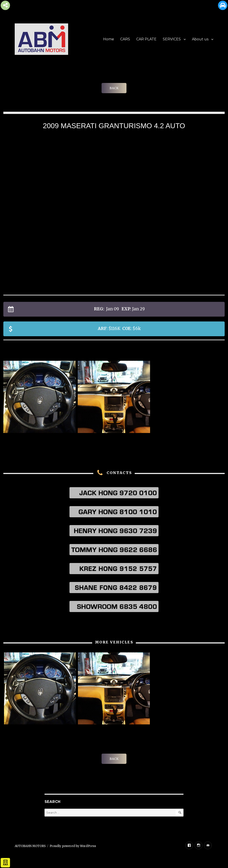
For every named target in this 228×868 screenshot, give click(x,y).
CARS (125, 39)
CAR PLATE (146, 39)
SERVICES (172, 39)
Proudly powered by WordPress (73, 846)
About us (200, 39)
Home (109, 39)
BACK (114, 88)
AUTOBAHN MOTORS (30, 846)
